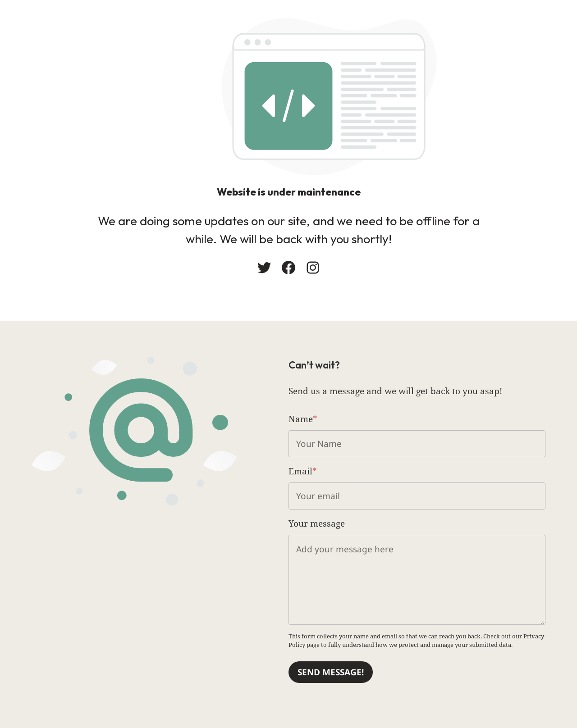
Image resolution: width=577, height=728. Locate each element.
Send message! (331, 672)
